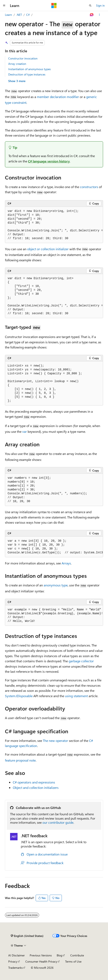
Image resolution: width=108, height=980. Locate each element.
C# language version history (49, 161)
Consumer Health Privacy (41, 961)
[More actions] (99, 15)
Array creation (17, 64)
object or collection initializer (48, 249)
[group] (54, 225)
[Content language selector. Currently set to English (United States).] (27, 936)
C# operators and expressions (34, 782)
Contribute (77, 955)
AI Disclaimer (16, 955)
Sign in (100, 5)
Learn (8, 15)
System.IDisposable (19, 696)
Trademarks (15, 968)
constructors (89, 187)
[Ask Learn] (92, 15)
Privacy (13, 961)
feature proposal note (20, 760)
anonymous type (56, 585)
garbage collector (81, 661)
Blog (59, 955)
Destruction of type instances (27, 74)
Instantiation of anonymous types (29, 69)
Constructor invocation (23, 58)
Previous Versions (41, 955)
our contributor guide (58, 822)
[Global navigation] (4, 6)
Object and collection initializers (36, 788)
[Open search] (90, 6)
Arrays (66, 563)
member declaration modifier (58, 97)
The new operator (55, 741)
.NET (19, 15)
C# (28, 15)
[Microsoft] (54, 6)
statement (76, 696)
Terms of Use (73, 961)
